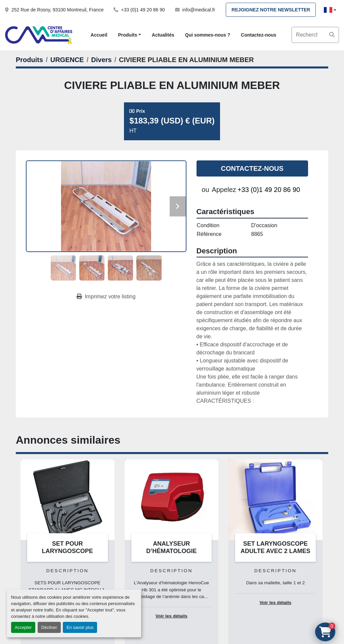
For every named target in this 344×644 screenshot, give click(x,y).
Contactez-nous (259, 35)
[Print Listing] (106, 297)
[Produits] (29, 60)
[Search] (315, 35)
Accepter (23, 627)
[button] (129, 35)
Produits (127, 35)
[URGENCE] (67, 60)
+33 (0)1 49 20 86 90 (143, 10)
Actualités (163, 35)
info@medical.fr (199, 10)
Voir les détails (171, 616)
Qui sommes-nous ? (208, 35)
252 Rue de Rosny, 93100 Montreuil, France (57, 10)
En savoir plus (80, 627)
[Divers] (101, 60)
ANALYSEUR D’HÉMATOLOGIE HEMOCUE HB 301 (171, 551)
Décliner (49, 627)
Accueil (99, 35)
